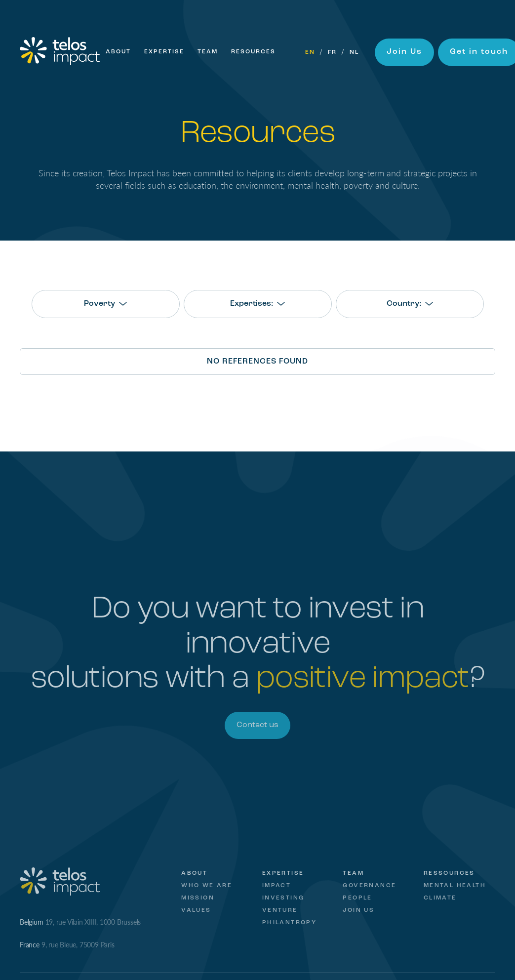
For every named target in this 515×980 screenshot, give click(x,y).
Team (208, 52)
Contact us (257, 725)
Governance (369, 886)
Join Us (404, 52)
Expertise (164, 52)
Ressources (449, 873)
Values (196, 910)
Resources (253, 52)
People (357, 898)
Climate (440, 898)
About (118, 52)
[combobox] (106, 304)
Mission (198, 898)
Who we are (207, 886)
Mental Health (455, 886)
